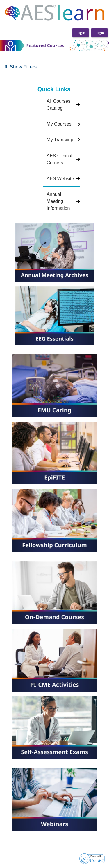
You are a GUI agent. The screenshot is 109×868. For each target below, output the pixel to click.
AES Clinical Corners (59, 159)
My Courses (59, 124)
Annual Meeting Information (58, 201)
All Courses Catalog (58, 105)
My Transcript (60, 140)
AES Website (60, 179)
